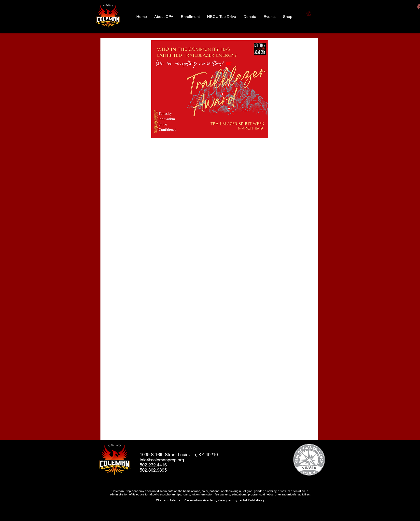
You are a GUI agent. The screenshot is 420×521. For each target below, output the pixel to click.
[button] (312, 13)
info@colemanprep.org (162, 460)
